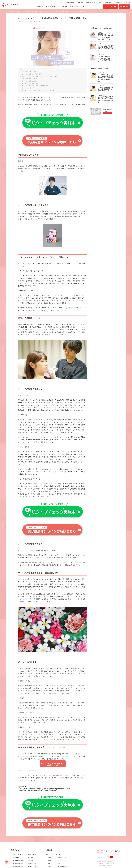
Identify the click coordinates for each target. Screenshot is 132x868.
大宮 (59, 860)
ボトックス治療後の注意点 (30, 83)
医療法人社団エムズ (108, 861)
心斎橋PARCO (62, 866)
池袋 (49, 863)
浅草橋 (50, 857)
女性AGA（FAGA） (19, 860)
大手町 (50, 866)
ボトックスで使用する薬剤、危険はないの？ (36, 86)
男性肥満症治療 (18, 866)
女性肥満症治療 (18, 863)
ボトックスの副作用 (28, 88)
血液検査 (31, 857)
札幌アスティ (62, 857)
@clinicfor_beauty (61, 775)
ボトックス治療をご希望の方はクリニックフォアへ (38, 90)
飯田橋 (50, 860)
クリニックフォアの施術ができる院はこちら (53, 764)
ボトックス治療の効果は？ (30, 81)
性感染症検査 (32, 863)
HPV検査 (31, 860)
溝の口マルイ (62, 863)
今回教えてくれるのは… (29, 72)
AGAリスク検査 (33, 866)
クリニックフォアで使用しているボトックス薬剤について (40, 76)
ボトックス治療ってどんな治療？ (32, 74)
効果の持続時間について (29, 79)
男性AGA (16, 857)
